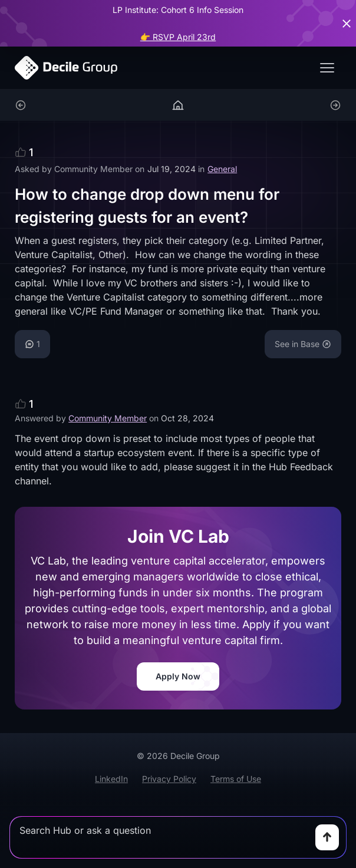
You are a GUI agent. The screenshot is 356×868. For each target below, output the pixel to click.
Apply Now (178, 676)
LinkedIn (111, 779)
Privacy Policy (169, 779)
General (222, 169)
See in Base (303, 344)
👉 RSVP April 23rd (178, 37)
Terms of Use (236, 779)
